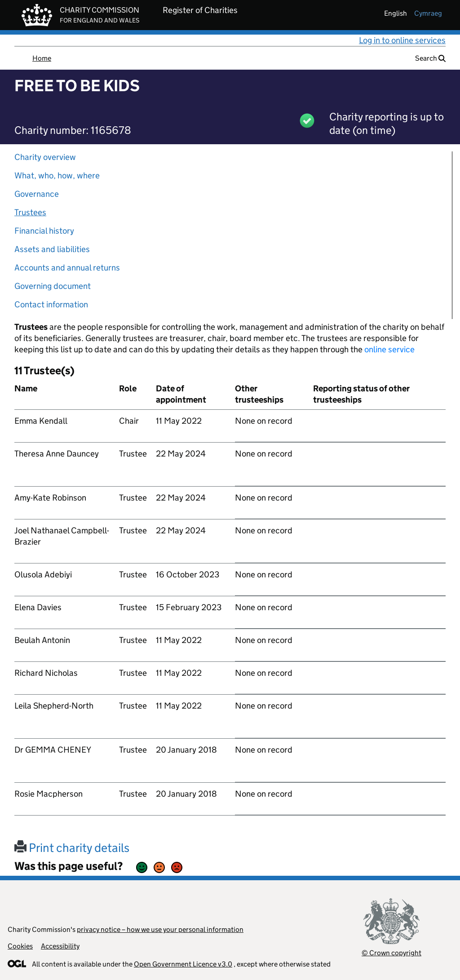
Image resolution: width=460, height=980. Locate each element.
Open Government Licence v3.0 (183, 964)
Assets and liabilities (52, 249)
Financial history (44, 231)
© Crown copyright (391, 953)
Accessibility (60, 946)
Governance (37, 194)
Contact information (51, 304)
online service (389, 349)
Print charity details (72, 848)
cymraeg (428, 13)
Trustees (30, 212)
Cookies (20, 946)
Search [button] (430, 58)
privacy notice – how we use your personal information (160, 929)
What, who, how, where (57, 175)
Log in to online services (402, 40)
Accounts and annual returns (67, 268)
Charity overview (45, 157)
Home (42, 58)
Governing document (53, 286)
